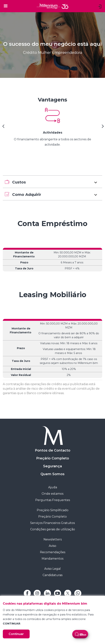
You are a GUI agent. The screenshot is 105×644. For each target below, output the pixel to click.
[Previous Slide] (3, 128)
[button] (52, 182)
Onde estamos (52, 494)
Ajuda (53, 487)
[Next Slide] (102, 128)
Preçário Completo (53, 458)
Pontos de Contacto (53, 450)
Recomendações (53, 552)
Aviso (52, 546)
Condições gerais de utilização (53, 529)
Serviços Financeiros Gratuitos (52, 523)
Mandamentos (52, 559)
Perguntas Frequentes (53, 500)
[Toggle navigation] (6, 6)
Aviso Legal (52, 569)
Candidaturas (52, 575)
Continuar (16, 634)
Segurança (52, 466)
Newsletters (53, 539)
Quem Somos (52, 474)
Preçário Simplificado (53, 510)
